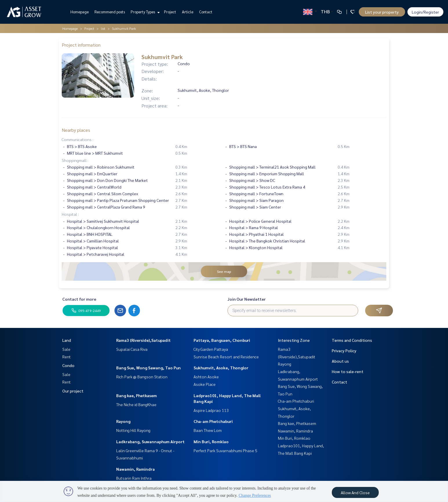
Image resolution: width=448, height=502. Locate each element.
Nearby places (76, 130)
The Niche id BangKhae (136, 404)
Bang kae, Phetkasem (136, 395)
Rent (67, 357)
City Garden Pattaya (211, 349)
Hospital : (70, 214)
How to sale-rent (348, 371)
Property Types (144, 12)
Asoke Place (205, 384)
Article (188, 12)
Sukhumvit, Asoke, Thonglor (221, 368)
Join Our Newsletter (247, 299)
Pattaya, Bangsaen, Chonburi (222, 340)
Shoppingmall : (75, 160)
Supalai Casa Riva (132, 349)
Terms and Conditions (352, 340)
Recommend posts (110, 12)
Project (170, 12)
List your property (382, 12)
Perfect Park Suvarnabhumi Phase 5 (225, 450)
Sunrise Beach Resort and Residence (226, 357)
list (103, 28)
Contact (206, 12)
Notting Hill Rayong (133, 430)
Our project (73, 391)
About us (340, 361)
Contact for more (79, 299)
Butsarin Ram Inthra (134, 478)
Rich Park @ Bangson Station (142, 377)
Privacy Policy (344, 351)
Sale (66, 349)
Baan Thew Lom (208, 430)
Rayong (123, 421)
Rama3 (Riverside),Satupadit (143, 340)
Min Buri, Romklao (211, 441)
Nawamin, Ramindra (135, 469)
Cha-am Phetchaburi (213, 421)
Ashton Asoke (206, 377)
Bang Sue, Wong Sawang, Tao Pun (149, 368)
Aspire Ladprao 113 (211, 410)
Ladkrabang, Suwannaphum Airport (150, 441)
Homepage (80, 12)
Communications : (78, 139)
